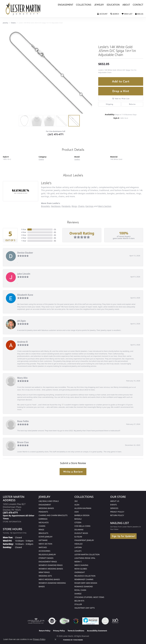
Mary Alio (22, 378)
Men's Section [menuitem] (45, 544)
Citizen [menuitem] (78, 522)
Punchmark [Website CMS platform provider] (78, 640)
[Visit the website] (76, 621)
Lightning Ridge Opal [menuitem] (85, 558)
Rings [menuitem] (41, 530)
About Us (115, 501)
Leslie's (77, 159)
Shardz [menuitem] (78, 594)
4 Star (24, 232)
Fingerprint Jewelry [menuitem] (84, 540)
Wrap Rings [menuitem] (44, 572)
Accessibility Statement (97, 631)
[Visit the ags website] (36, 621)
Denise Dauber (25, 253)
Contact (138, 5)
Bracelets (45, 206)
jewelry (5, 23)
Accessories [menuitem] (44, 551)
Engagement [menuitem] (45, 505)
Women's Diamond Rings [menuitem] (51, 565)
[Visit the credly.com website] (105, 621)
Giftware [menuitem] (43, 540)
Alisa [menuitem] (77, 505)
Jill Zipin (22, 321)
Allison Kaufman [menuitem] (83, 508)
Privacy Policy (117, 512)
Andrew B (22, 342)
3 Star (24, 235)
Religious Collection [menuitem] (85, 576)
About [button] (126, 5)
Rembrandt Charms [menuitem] (84, 579)
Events (113, 505)
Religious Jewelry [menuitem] (47, 554)
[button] (102, 14)
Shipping (109, 104)
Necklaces (56, 206)
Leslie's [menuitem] (78, 551)
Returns (132, 104)
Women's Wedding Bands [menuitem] (51, 569)
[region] (49, 71)
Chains (13, 23)
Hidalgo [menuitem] (78, 544)
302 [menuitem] (76, 501)
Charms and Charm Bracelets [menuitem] (53, 515)
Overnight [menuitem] (80, 572)
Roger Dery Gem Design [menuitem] (86, 583)
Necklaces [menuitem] (44, 522)
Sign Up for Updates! (123, 536)
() (55, 229)
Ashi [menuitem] (76, 512)
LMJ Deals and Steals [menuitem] (49, 501)
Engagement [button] (66, 5)
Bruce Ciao (23, 442)
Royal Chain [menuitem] (80, 590)
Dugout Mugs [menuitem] (81, 533)
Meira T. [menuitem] (78, 562)
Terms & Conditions (76, 631)
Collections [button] (84, 5)
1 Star (24, 241)
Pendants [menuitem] (43, 512)
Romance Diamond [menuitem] (84, 586)
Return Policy (117, 515)
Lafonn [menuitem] (78, 547)
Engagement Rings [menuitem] (48, 562)
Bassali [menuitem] (78, 519)
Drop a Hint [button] (121, 91)
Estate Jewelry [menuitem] (46, 537)
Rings (74, 206)
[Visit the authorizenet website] (52, 621)
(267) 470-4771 (56, 134)
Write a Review (73, 472)
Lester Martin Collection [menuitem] (87, 554)
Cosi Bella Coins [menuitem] (82, 526)
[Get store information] (12, 522)
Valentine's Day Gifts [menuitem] (85, 608)
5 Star (24, 229)
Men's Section (105, 206)
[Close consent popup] (55, 639)
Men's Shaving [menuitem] (81, 565)
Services (114, 508)
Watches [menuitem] (43, 547)
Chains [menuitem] (42, 526)
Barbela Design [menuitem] (82, 515)
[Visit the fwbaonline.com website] (64, 621)
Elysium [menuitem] (78, 537)
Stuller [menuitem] (78, 604)
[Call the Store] (10, 513)
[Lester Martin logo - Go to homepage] (23, 9)
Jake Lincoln (24, 274)
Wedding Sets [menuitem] (45, 576)
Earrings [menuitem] (43, 519)
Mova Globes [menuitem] (81, 569)
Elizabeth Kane (25, 295)
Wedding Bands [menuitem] (46, 508)
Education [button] (113, 5)
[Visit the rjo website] (115, 621)
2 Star (24, 238)
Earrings (90, 206)
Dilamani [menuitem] (79, 530)
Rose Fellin (23, 421)
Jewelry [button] (99, 5)
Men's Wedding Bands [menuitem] (49, 579)
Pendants (66, 206)
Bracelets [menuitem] (43, 533)
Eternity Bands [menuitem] (46, 558)
